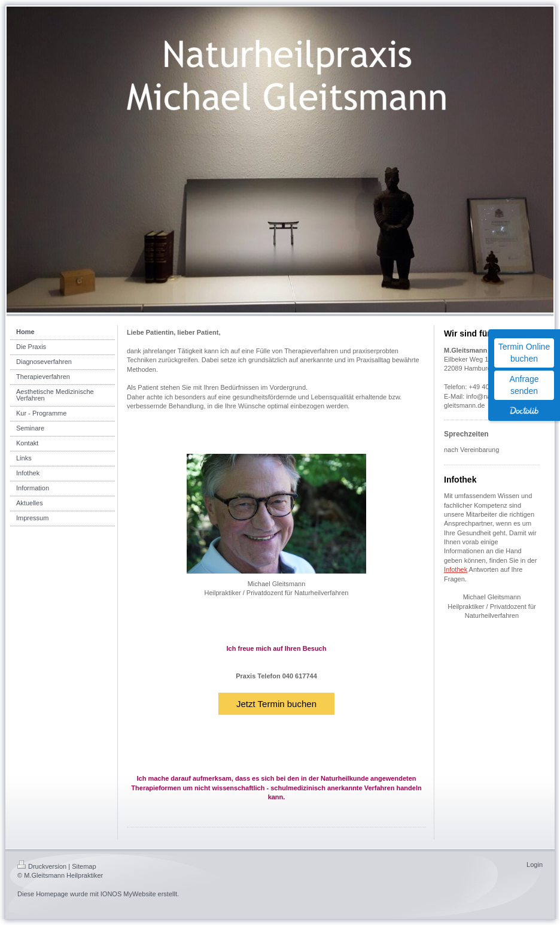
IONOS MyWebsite (128, 894)
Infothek (456, 569)
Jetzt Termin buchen (276, 704)
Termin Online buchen (524, 353)
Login (535, 865)
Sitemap (84, 866)
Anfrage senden (524, 385)
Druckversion (42, 866)
